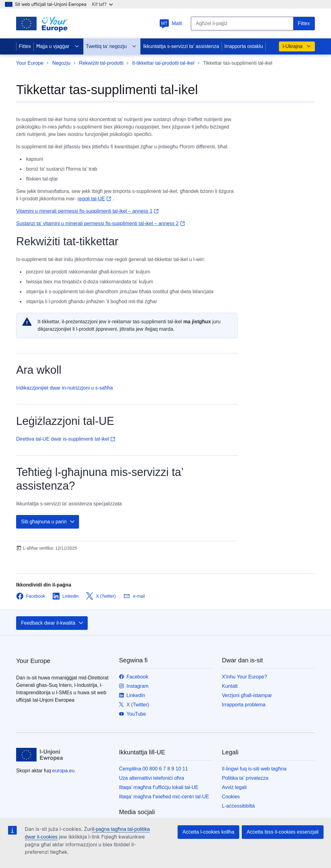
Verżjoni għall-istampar (247, 695)
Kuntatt (230, 686)
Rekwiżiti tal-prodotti (101, 63)
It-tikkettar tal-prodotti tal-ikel (163, 63)
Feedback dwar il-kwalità (53, 623)
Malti (171, 23)
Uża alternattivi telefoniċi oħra (152, 778)
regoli (94, 199)
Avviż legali (234, 787)
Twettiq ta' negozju (111, 46)
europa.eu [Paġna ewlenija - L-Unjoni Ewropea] (64, 771)
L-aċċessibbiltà (238, 806)
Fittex (25, 46)
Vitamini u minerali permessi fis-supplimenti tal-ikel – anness (87, 211)
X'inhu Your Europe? (244, 677)
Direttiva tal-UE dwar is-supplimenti (66, 439)
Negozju (61, 63)
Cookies (231, 797)
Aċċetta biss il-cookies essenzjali (283, 832)
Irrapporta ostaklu (244, 46)
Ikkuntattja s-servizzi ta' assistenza (181, 46)
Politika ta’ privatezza (245, 778)
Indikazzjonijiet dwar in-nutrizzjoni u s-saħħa (64, 388)
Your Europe (30, 63)
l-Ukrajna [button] (297, 46)
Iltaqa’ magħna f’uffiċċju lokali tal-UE (159, 787)
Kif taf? (102, 4)
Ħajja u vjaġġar (58, 46)
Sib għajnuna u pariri (48, 522)
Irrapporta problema (244, 705)
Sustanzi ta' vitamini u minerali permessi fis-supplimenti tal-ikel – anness (101, 223)
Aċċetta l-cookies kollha (208, 832)
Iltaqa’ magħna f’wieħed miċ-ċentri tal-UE (164, 797)
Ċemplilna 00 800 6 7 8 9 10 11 (153, 769)
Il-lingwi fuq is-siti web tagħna (254, 769)
